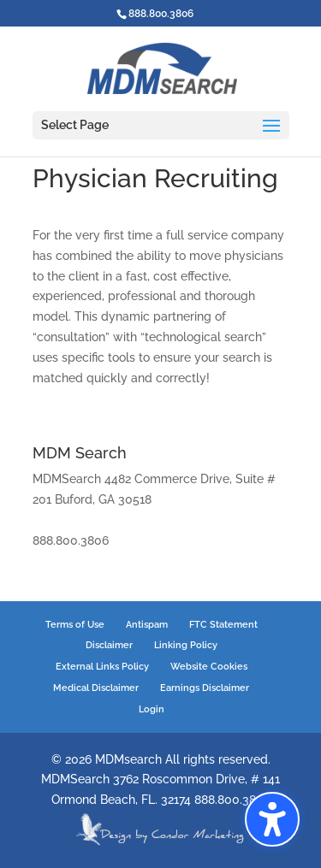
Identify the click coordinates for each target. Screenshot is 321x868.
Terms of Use (75, 625)
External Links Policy (102, 667)
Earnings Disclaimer (205, 688)
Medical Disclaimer (96, 688)
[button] (272, 819)
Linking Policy (186, 645)
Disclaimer (109, 645)
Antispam (147, 625)
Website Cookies (209, 667)
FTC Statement (223, 625)
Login (152, 709)
